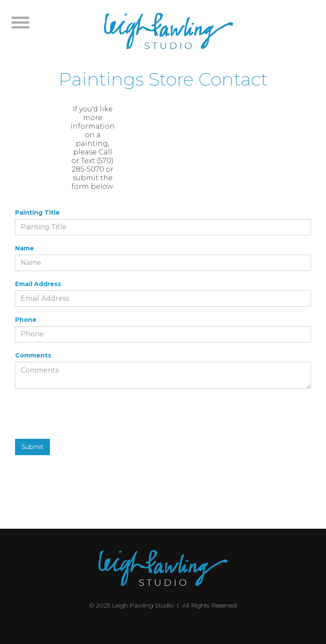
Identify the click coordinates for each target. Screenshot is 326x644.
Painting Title (37, 213)
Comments (33, 355)
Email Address (38, 284)
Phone (26, 320)
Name (25, 248)
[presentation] (80, 410)
